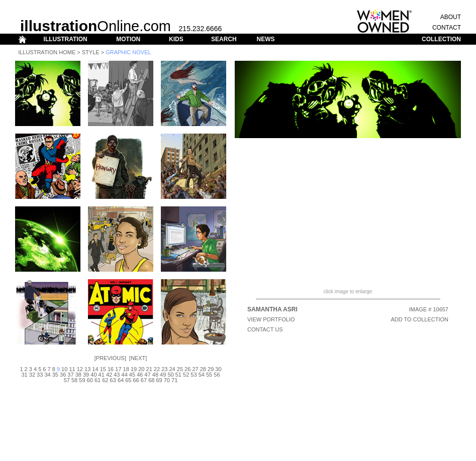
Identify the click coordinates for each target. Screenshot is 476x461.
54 (202, 375)
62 (105, 380)
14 (95, 369)
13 (87, 369)
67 (144, 380)
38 (78, 375)
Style (91, 52)
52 (186, 375)
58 (74, 380)
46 (140, 375)
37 (70, 375)
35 (55, 375)
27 (195, 369)
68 (151, 380)
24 (172, 369)
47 (147, 375)
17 (118, 369)
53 (194, 375)
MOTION (128, 39)
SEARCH (224, 39)
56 (217, 375)
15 (103, 369)
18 (126, 369)
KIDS (176, 39)
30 (218, 369)
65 (128, 380)
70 (167, 380)
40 (93, 375)
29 (211, 369)
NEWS (265, 39)
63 (113, 380)
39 (86, 375)
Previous (110, 358)
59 (82, 380)
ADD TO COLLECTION (419, 319)
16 (111, 369)
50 (170, 375)
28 (203, 369)
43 (117, 375)
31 (24, 375)
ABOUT (451, 17)
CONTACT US (265, 329)
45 (132, 375)
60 (90, 380)
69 (159, 380)
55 (209, 375)
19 (134, 369)
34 (47, 375)
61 (98, 380)
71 (174, 380)
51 (178, 375)
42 (109, 375)
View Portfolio (271, 319)
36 (63, 375)
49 (163, 375)
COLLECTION (441, 39)
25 (180, 369)
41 (102, 375)
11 (72, 369)
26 (187, 369)
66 (136, 380)
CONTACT (447, 28)
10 (64, 369)
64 (121, 380)
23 (164, 369)
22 (157, 369)
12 (80, 369)
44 (125, 375)
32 (32, 375)
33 (40, 375)
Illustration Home (47, 52)
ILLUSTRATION (66, 39)
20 (141, 369)
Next (138, 358)
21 (149, 369)
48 (155, 375)
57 (67, 380)
